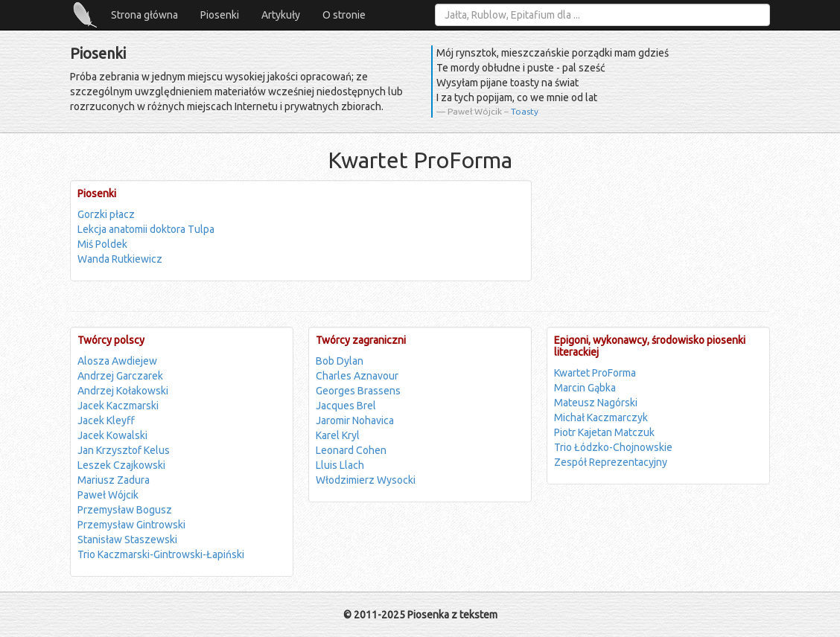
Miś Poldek (102, 244)
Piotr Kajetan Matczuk (604, 432)
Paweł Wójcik (108, 495)
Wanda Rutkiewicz (120, 259)
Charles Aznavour (357, 376)
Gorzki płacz (106, 214)
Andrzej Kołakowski (123, 391)
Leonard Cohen (351, 450)
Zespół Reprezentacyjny (611, 462)
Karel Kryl (338, 435)
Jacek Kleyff (106, 420)
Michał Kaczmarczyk (601, 417)
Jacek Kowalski (112, 435)
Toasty (525, 111)
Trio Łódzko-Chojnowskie (613, 447)
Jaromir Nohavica (355, 420)
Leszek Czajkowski (121, 465)
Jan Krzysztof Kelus (124, 450)
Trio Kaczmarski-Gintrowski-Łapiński (161, 554)
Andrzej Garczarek (120, 376)
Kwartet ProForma (595, 373)
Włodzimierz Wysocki (366, 480)
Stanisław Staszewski (127, 540)
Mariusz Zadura (114, 480)
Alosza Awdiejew (117, 361)
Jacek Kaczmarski (118, 406)
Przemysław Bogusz (125, 510)
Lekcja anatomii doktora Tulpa (146, 229)
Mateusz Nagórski (596, 403)
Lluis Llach (340, 465)
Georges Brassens (358, 391)
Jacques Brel (346, 406)
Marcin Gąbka (585, 388)
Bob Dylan (340, 361)
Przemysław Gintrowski (131, 525)
